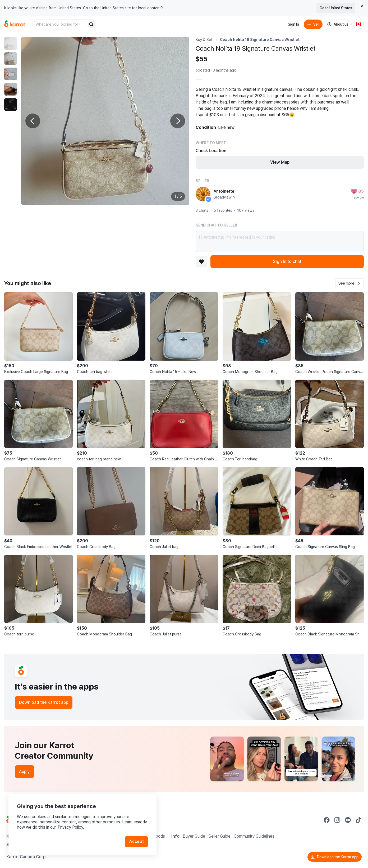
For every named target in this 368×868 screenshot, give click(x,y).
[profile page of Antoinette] (203, 194)
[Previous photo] (33, 121)
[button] (349, 283)
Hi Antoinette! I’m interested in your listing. (280, 242)
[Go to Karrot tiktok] (358, 820)
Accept (136, 841)
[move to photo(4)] (11, 89)
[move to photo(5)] (11, 105)
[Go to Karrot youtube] (348, 820)
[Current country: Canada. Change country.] (358, 24)
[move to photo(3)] (11, 74)
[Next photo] (178, 121)
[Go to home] (15, 24)
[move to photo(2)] (11, 59)
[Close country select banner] (362, 6)
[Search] (91, 24)
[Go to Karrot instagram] (337, 820)
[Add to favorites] (201, 262)
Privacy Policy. (71, 827)
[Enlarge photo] (105, 121)
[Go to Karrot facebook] (327, 820)
